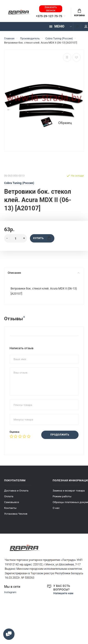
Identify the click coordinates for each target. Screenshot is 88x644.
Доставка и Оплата (16, 491)
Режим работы (62, 496)
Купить (42, 238)
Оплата (9, 496)
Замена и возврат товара (69, 491)
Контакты (10, 508)
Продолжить (60, 435)
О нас (56, 508)
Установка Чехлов (16, 514)
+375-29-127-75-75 (49, 16)
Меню (57, 26)
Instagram (10, 592)
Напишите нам (63, 593)
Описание (44, 273)
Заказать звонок (51, 9)
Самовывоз (12, 502)
